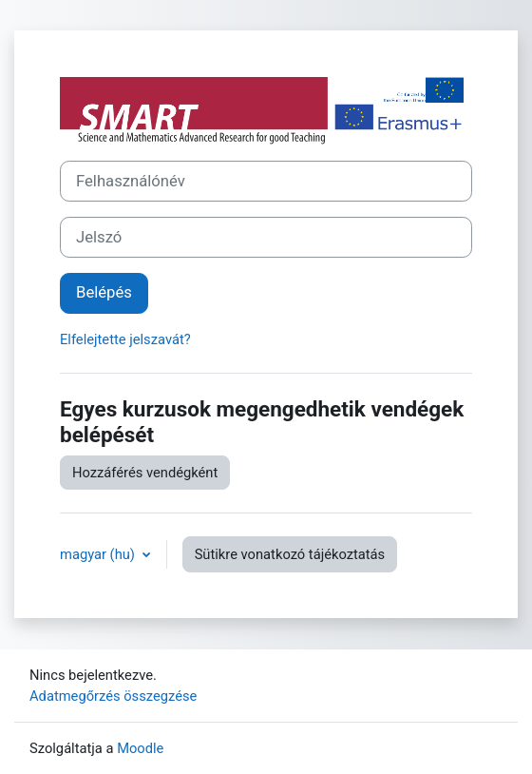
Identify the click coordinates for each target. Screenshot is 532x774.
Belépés (104, 292)
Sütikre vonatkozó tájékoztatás (290, 554)
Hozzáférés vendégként (145, 473)
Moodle (140, 748)
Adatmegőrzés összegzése (113, 696)
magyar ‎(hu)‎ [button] (99, 554)
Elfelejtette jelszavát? (125, 339)
